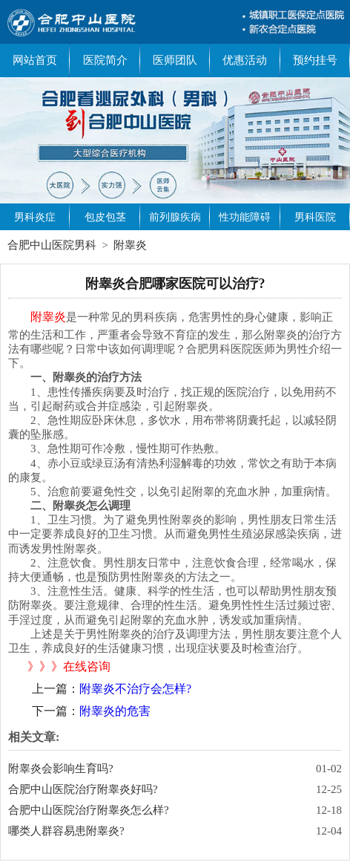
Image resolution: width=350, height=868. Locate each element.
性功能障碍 (245, 217)
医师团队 (175, 60)
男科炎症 (35, 217)
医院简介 (105, 60)
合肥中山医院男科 (52, 245)
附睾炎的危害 (115, 711)
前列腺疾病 (175, 217)
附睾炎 (130, 245)
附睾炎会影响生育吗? (61, 769)
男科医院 (315, 217)
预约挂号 (315, 60)
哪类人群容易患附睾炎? (66, 831)
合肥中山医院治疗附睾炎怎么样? (89, 810)
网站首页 (35, 60)
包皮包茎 (105, 217)
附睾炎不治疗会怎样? (135, 689)
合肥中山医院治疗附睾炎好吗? (83, 789)
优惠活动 (245, 60)
